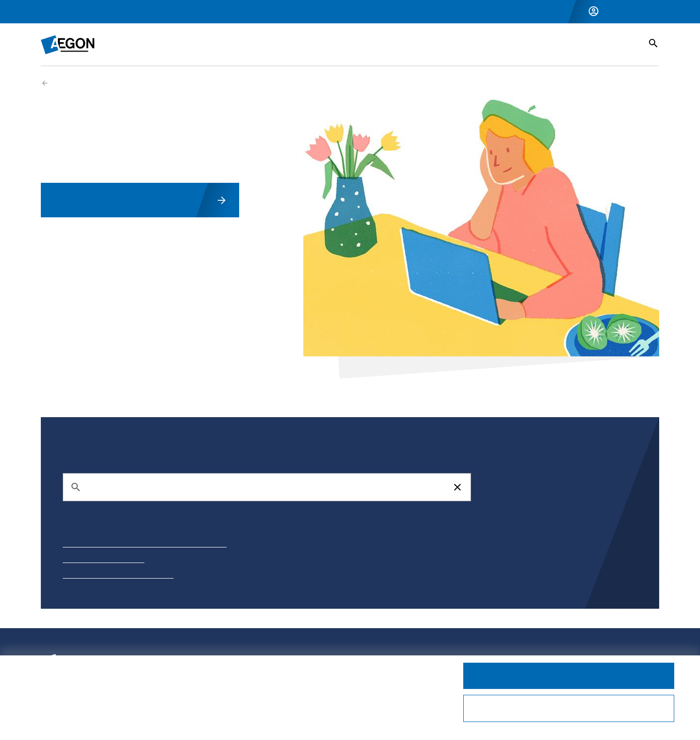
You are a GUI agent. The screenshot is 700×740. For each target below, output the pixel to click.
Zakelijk (98, 12)
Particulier (57, 12)
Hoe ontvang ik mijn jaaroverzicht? (118, 575)
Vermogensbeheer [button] (360, 44)
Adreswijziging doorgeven (104, 560)
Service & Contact (592, 44)
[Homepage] (68, 45)
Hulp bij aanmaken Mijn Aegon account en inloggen (145, 544)
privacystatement (117, 701)
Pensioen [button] (286, 44)
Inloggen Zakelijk (632, 11)
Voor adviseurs (147, 12)
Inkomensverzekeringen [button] (201, 44)
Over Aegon (200, 12)
